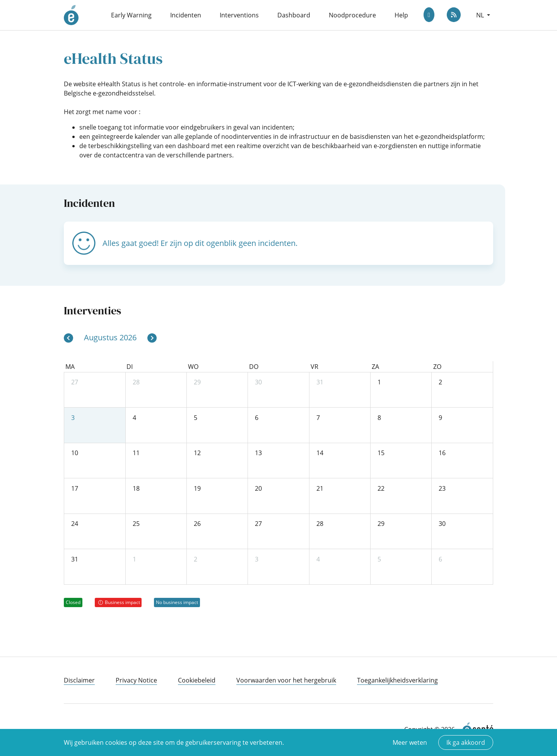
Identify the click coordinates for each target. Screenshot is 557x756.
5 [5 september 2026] (379, 559)
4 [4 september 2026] (318, 559)
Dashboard (294, 15)
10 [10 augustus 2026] (75, 453)
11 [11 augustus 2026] (136, 453)
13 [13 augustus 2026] (258, 453)
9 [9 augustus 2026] (440, 418)
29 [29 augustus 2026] (381, 524)
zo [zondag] (437, 367)
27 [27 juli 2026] (75, 382)
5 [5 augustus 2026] (196, 418)
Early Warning (131, 15)
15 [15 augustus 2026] (381, 453)
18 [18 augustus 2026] (136, 488)
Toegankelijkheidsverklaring (397, 680)
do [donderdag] (254, 367)
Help (401, 15)
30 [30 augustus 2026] (442, 524)
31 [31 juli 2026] (320, 382)
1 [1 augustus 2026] (379, 382)
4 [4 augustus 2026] (134, 418)
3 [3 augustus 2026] (73, 418)
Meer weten (410, 742)
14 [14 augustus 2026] (320, 453)
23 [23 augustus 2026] (442, 488)
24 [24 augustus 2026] (75, 524)
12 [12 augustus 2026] (197, 453)
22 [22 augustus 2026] (381, 488)
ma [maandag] (70, 367)
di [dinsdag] (130, 367)
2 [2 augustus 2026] (440, 382)
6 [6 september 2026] (440, 559)
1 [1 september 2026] (134, 559)
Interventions (239, 15)
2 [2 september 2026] (196, 559)
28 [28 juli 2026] (136, 382)
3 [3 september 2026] (257, 559)
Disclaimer (79, 680)
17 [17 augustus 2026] (75, 488)
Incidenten (186, 15)
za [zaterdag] (375, 367)
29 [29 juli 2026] (197, 382)
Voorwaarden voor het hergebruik (286, 680)
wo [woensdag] (193, 367)
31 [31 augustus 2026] (75, 559)
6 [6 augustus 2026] (257, 418)
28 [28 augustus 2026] (320, 524)
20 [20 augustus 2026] (258, 488)
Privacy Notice (136, 680)
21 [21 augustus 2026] (320, 488)
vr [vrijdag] (314, 367)
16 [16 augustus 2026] (442, 453)
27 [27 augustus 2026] (258, 524)
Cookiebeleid (197, 680)
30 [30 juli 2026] (258, 382)
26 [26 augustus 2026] (197, 524)
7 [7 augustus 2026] (318, 418)
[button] (483, 15)
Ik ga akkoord (466, 742)
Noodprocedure (352, 15)
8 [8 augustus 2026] (379, 418)
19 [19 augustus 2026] (197, 488)
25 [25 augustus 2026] (136, 524)
